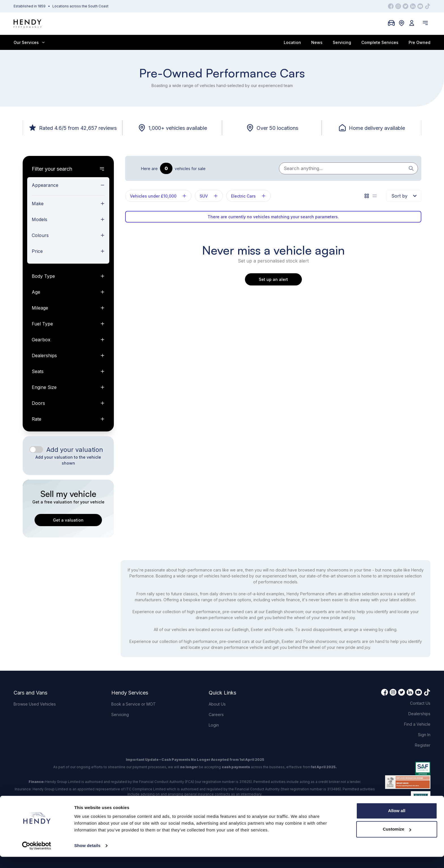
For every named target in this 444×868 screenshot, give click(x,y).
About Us (217, 704)
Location (292, 42)
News (317, 42)
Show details (87, 857)
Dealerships (419, 714)
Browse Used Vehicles (35, 704)
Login (214, 725)
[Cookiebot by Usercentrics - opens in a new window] (37, 857)
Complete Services (380, 42)
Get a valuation (68, 520)
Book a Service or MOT (134, 704)
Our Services (29, 42)
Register (423, 745)
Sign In (424, 735)
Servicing (342, 42)
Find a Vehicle (417, 724)
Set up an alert (273, 279)
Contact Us (420, 703)
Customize (397, 840)
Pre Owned (420, 42)
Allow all (397, 822)
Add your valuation (75, 450)
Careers (216, 714)
